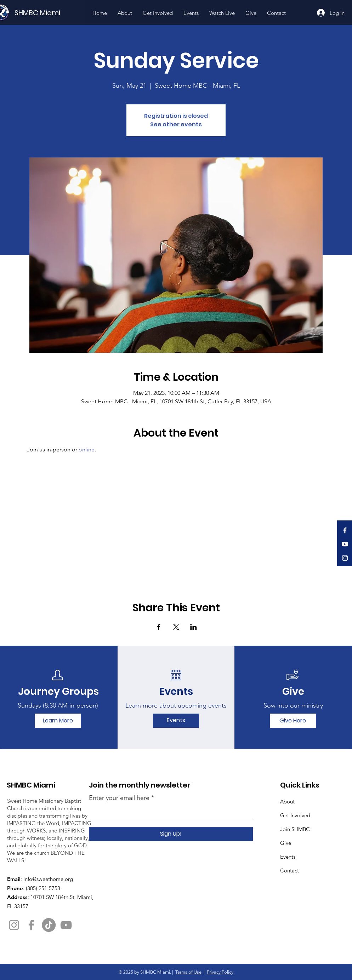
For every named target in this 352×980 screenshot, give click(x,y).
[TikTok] (49, 925)
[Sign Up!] (171, 834)
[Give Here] (293, 721)
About (287, 802)
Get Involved (295, 815)
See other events (176, 124)
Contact (289, 871)
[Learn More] (58, 721)
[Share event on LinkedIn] (194, 627)
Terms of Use (188, 972)
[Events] (176, 721)
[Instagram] (345, 558)
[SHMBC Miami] (49, 13)
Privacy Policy (220, 972)
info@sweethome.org (48, 879)
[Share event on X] (176, 627)
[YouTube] (345, 544)
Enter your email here (119, 798)
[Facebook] (345, 530)
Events (288, 857)
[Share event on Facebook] (159, 627)
